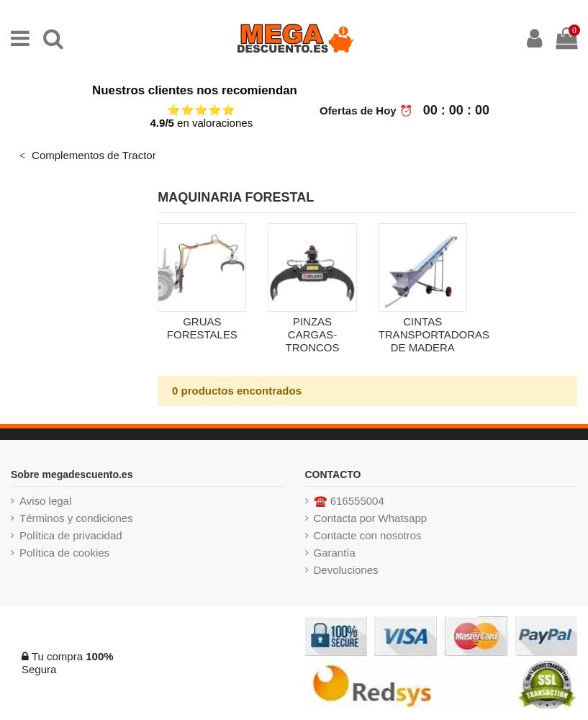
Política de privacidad (71, 535)
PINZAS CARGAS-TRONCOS (313, 334)
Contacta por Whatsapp (371, 518)
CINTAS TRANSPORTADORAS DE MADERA (434, 334)
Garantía (335, 553)
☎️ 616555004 (349, 501)
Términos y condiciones (76, 518)
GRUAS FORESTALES (202, 328)
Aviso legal (45, 501)
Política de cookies (64, 553)
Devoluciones (346, 570)
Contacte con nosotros (368, 535)
